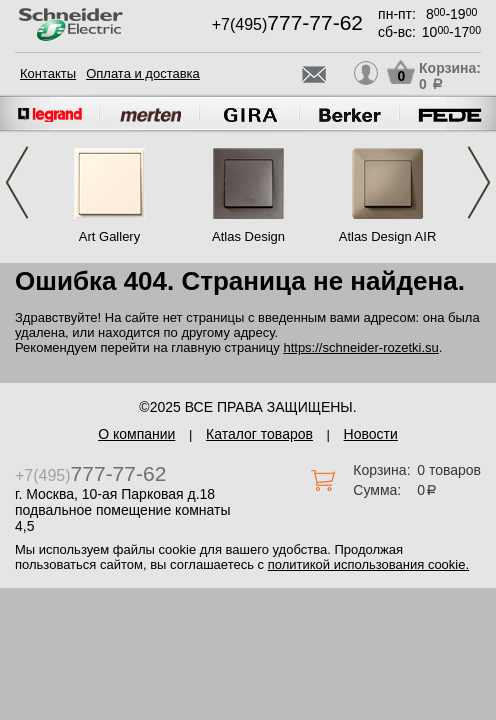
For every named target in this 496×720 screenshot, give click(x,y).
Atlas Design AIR (388, 236)
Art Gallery (109, 236)
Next (479, 182)
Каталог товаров (259, 434)
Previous (17, 182)
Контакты (48, 73)
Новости (371, 434)
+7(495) (287, 24)
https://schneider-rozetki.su (360, 347)
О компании (136, 434)
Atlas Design (248, 236)
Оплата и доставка (143, 73)
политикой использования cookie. (368, 564)
